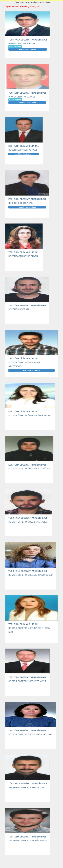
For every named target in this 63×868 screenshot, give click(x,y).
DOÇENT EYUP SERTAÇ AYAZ (23, 150)
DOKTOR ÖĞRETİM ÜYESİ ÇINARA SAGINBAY (30, 734)
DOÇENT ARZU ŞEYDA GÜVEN (23, 256)
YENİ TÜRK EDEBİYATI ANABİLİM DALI (27, 93)
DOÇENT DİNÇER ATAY (19, 309)
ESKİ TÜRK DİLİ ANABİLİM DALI (24, 146)
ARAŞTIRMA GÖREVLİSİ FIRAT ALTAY (26, 788)
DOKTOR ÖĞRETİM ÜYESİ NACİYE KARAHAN (30, 416)
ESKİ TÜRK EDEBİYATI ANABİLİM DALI (27, 199)
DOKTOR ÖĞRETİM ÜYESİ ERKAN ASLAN (28, 522)
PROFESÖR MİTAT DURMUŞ (22, 97)
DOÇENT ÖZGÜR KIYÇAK (20, 203)
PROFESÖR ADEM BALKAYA (22, 44)
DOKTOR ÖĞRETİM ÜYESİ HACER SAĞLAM (29, 469)
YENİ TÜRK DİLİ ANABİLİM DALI (24, 252)
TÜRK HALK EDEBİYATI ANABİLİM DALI (28, 40)
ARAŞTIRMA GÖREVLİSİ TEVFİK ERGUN (28, 841)
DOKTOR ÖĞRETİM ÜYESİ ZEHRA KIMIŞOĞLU (30, 575)
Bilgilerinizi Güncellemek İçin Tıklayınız (22, 6)
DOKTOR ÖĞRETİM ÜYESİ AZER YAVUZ (27, 681)
